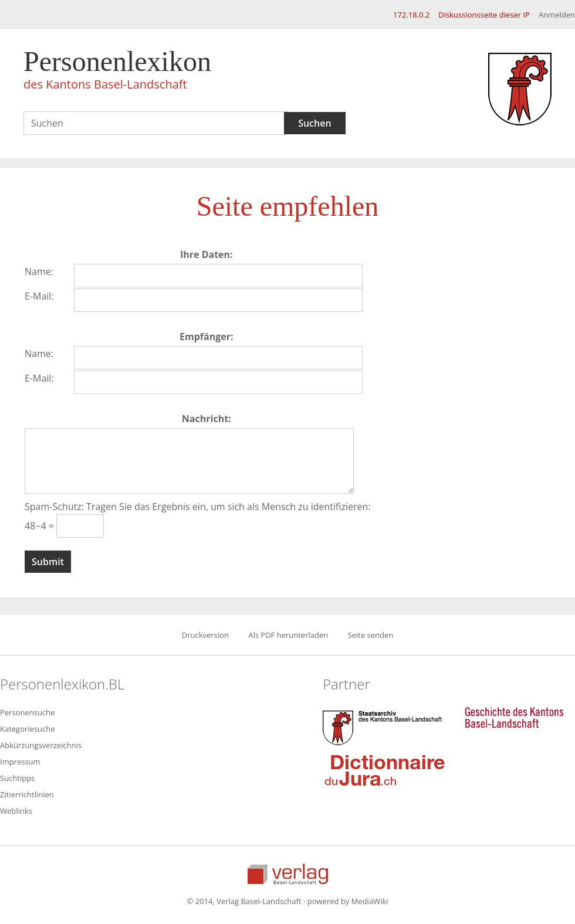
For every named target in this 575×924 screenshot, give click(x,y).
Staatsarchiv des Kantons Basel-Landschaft (385, 726)
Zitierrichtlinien (27, 794)
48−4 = (40, 526)
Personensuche (27, 712)
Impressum (20, 762)
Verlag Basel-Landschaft (288, 874)
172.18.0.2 (411, 15)
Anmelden (557, 15)
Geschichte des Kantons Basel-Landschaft (514, 718)
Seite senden (371, 635)
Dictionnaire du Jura (385, 770)
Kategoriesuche (28, 729)
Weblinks (16, 811)
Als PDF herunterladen (288, 635)
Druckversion (205, 635)
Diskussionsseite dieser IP (484, 15)
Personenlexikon (117, 72)
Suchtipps (17, 778)
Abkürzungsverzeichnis (41, 745)
